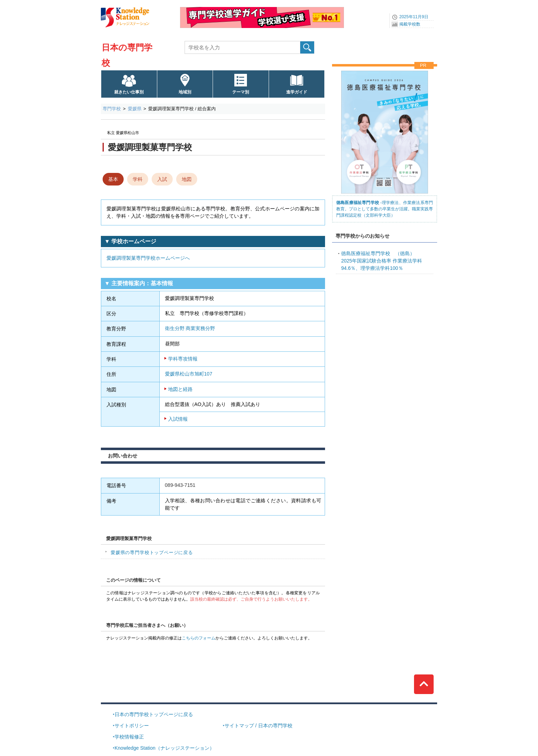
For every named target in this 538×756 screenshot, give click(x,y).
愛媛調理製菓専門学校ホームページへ (148, 258)
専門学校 (112, 109)
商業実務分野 (200, 328)
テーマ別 (241, 92)
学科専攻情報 (183, 359)
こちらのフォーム (199, 638)
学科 (138, 179)
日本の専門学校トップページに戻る (154, 714)
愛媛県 (135, 109)
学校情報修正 (129, 737)
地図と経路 (180, 389)
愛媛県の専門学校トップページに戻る (152, 552)
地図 (187, 179)
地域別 (185, 92)
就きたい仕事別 (129, 92)
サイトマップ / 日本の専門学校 (258, 726)
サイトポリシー (132, 726)
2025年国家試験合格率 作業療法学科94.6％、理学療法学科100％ (382, 261)
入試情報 (178, 419)
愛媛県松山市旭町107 (189, 374)
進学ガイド (297, 92)
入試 (162, 179)
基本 (113, 179)
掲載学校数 (410, 24)
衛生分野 (175, 328)
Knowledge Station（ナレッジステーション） (164, 748)
